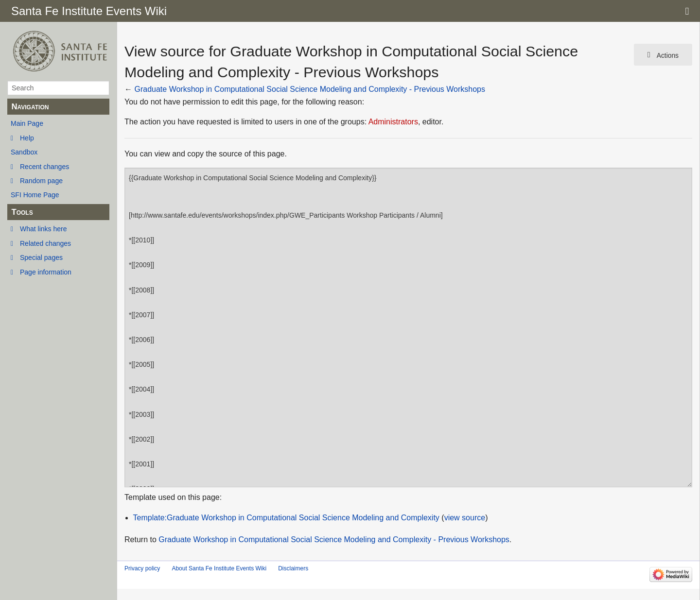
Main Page (27, 123)
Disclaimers (293, 568)
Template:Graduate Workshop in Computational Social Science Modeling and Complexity (286, 518)
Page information (46, 272)
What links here (43, 229)
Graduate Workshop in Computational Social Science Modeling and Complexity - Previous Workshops (310, 89)
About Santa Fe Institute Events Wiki (219, 568)
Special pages (41, 257)
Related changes (45, 243)
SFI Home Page (35, 195)
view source (465, 518)
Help (27, 138)
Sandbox (24, 152)
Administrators (393, 122)
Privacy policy (142, 568)
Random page (41, 181)
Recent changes (44, 167)
